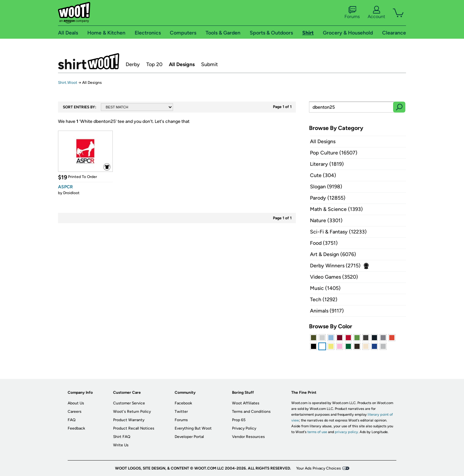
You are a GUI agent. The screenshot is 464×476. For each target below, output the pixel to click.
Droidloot (71, 193)
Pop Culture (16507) (334, 153)
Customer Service (129, 403)
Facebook (183, 403)
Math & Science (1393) (336, 209)
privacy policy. (347, 432)
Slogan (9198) (326, 187)
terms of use (317, 432)
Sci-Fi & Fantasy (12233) (338, 232)
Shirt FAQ (122, 437)
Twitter (181, 412)
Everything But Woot (193, 428)
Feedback (76, 428)
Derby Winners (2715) (335, 266)
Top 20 (154, 64)
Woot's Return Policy (132, 412)
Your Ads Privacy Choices (319, 468)
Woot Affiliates (246, 403)
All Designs (182, 64)
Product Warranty (129, 420)
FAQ (72, 420)
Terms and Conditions (251, 412)
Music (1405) (325, 288)
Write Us (121, 445)
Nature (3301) (326, 220)
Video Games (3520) (334, 277)
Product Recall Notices (134, 428)
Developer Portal (189, 437)
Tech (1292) (324, 299)
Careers (75, 412)
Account (376, 13)
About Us (76, 403)
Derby (133, 64)
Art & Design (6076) (333, 254)
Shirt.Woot (89, 61)
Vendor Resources (248, 437)
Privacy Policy (244, 428)
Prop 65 (239, 420)
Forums (352, 13)
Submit (209, 64)
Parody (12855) (328, 198)
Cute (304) (323, 175)
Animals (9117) (327, 311)
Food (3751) (324, 243)
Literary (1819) (327, 164)
